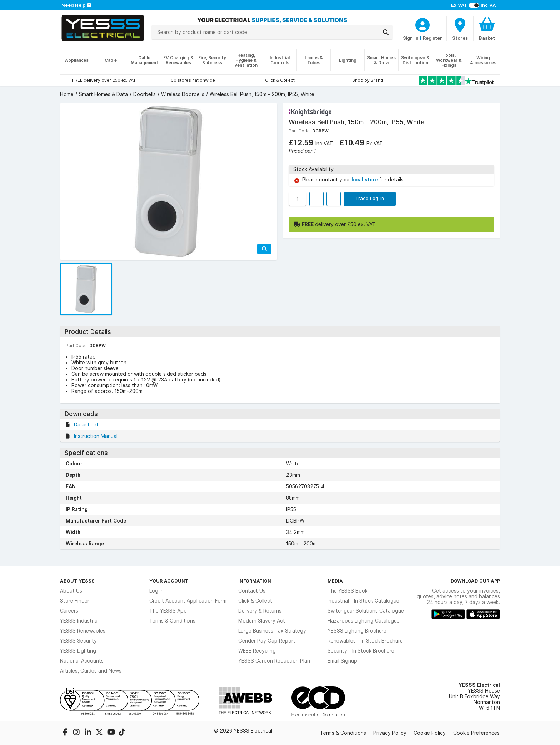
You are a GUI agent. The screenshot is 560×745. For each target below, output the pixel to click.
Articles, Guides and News (91, 671)
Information (255, 581)
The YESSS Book (347, 591)
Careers (69, 611)
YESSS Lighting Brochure (357, 631)
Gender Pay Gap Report (267, 641)
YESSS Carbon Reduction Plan (274, 661)
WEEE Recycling (257, 651)
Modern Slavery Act (262, 621)
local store (365, 180)
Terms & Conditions (172, 621)
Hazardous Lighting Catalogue (364, 621)
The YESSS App (168, 611)
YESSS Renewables (83, 631)
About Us (71, 591)
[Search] (386, 32)
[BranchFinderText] (460, 29)
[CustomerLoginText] (422, 24)
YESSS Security (78, 641)
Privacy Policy (390, 733)
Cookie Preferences (476, 733)
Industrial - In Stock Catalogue (363, 601)
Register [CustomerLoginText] (432, 38)
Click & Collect (255, 601)
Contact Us (252, 591)
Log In (156, 591)
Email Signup (342, 661)
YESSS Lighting (78, 651)
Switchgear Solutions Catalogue (366, 611)
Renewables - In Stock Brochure (365, 641)
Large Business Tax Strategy (272, 631)
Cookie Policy (430, 733)
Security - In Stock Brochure (361, 651)
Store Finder (75, 601)
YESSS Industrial (79, 621)
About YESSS (77, 581)
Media (335, 581)
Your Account (169, 581)
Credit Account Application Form (188, 601)
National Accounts (82, 661)
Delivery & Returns (260, 611)
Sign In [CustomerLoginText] (411, 38)
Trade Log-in (370, 198)
